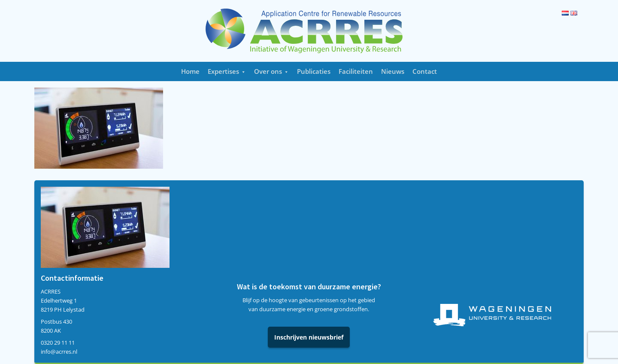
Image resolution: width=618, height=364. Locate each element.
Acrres (309, 31)
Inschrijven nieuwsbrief (309, 337)
